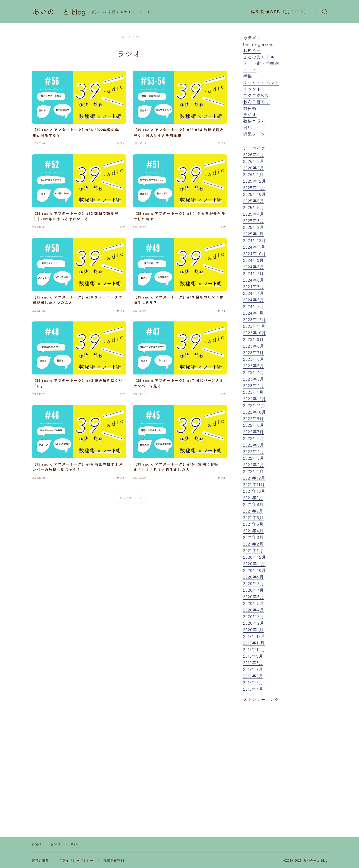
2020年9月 (253, 577)
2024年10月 (255, 253)
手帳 (248, 76)
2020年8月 (254, 583)
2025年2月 (254, 227)
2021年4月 (253, 530)
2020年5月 (254, 603)
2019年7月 (253, 669)
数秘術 (250, 108)
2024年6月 (254, 280)
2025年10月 (255, 194)
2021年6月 (253, 517)
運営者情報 (40, 860)
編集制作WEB (114, 860)
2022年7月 (253, 431)
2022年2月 (254, 464)
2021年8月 (253, 504)
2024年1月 (253, 313)
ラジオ (250, 115)
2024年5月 (254, 286)
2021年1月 (253, 550)
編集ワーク (254, 134)
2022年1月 (253, 471)
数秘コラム (254, 121)
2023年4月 (254, 372)
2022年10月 (255, 412)
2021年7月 (253, 511)
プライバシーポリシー (76, 860)
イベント (252, 89)
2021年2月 (253, 544)
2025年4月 (254, 214)
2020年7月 (253, 590)
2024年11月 (254, 247)
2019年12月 (254, 636)
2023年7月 (253, 352)
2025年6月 (254, 201)
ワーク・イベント (261, 83)
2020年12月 (255, 557)
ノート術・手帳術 (261, 63)
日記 (248, 127)
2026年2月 (254, 168)
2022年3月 (254, 458)
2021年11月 (254, 484)
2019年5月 (253, 682)
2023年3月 (254, 379)
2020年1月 (253, 629)
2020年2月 (254, 623)
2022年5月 (254, 445)
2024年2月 (254, 306)
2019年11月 (254, 643)
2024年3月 (254, 300)
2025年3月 (254, 220)
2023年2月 (254, 385)
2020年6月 (254, 596)
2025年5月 (254, 207)
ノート (250, 70)
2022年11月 (254, 405)
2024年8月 (254, 267)
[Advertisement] (285, 757)
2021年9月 (253, 497)
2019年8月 (253, 662)
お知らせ (252, 50)
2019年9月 (253, 656)
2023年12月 (255, 319)
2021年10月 (254, 491)
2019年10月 (254, 649)
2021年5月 (253, 524)
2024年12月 (255, 240)
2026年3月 (254, 161)
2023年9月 (253, 339)
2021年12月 (254, 478)
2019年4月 (253, 689)
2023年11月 (254, 326)
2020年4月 (254, 610)
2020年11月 (254, 563)
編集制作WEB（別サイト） (280, 11)
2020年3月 (254, 616)
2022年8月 (254, 425)
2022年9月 (253, 418)
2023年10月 (255, 333)
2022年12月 (255, 399)
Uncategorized (258, 44)
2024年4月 (254, 293)
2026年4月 (254, 154)
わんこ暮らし (257, 102)
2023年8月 (254, 346)
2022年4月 (254, 451)
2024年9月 (253, 260)
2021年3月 (253, 537)
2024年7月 (253, 273)
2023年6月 (254, 359)
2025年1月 (253, 234)
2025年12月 (255, 181)
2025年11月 (254, 187)
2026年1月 (253, 174)
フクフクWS (256, 95)
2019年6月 (253, 676)
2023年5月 (254, 366)
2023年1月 (253, 392)
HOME (37, 844)
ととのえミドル (259, 57)
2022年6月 (254, 438)
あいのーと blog (59, 12)
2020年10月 (255, 570)
